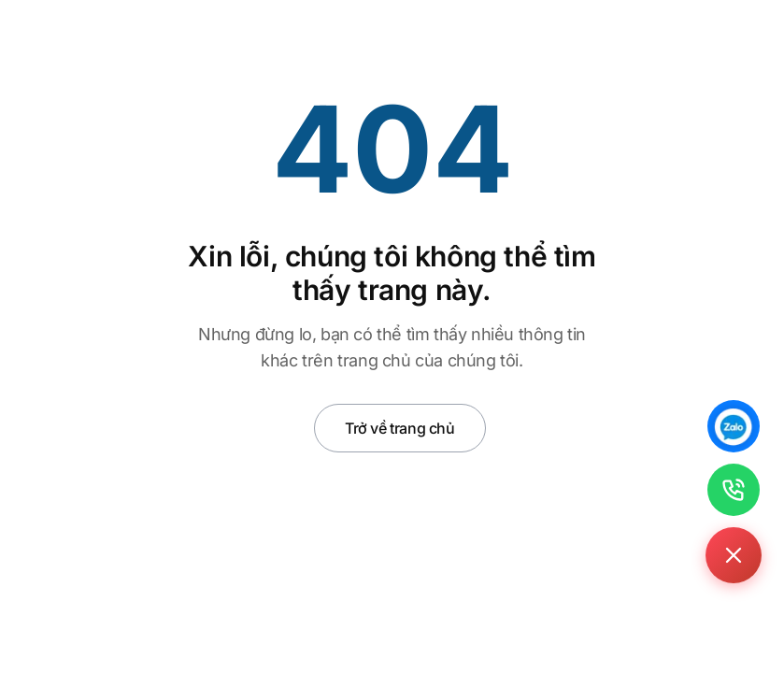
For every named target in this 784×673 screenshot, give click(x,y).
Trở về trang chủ (400, 428)
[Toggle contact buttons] (734, 555)
